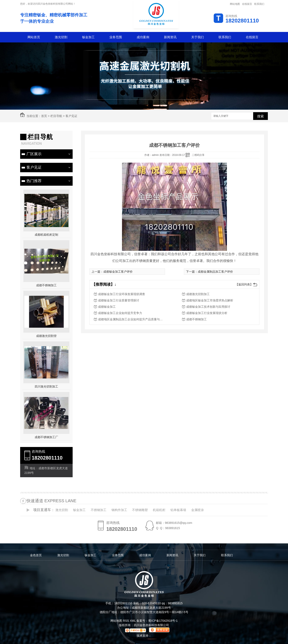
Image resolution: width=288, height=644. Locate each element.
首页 (44, 116)
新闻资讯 (170, 37)
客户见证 (71, 116)
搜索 (261, 116)
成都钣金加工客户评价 (118, 272)
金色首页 (36, 555)
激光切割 (61, 37)
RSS (126, 621)
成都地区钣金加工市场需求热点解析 (210, 300)
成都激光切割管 (46, 336)
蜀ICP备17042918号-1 (163, 621)
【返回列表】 (244, 284)
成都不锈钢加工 (46, 285)
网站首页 (34, 37)
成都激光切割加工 (198, 294)
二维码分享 (198, 155)
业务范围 (116, 37)
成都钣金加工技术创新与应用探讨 (208, 307)
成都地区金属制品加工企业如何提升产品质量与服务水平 (132, 319)
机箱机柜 (159, 510)
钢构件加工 (119, 510)
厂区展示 (34, 154)
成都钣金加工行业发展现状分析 (207, 313)
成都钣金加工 (107, 307)
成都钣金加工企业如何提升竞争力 (120, 313)
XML (133, 621)
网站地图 (235, 4)
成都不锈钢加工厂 (46, 437)
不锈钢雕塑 (140, 510)
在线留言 (247, 4)
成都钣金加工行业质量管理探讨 (119, 300)
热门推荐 (34, 181)
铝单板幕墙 (178, 510)
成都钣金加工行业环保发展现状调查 (122, 294)
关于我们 (198, 37)
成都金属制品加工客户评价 (215, 272)
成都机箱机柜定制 (46, 235)
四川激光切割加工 (46, 386)
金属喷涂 (198, 510)
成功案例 (143, 37)
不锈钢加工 (99, 510)
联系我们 (259, 4)
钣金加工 (88, 37)
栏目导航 (56, 116)
